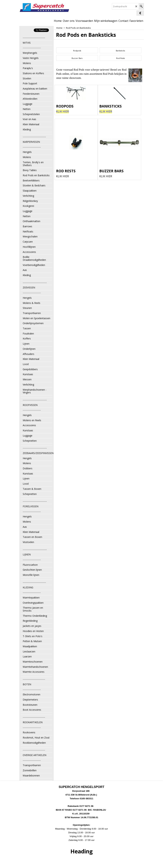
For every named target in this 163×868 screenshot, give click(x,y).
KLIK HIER (62, 176)
